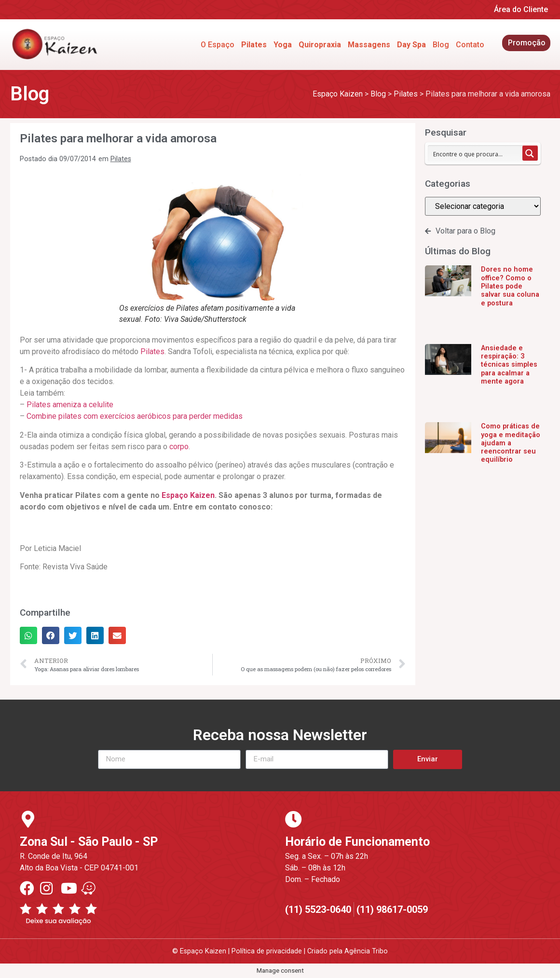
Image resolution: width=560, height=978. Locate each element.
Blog (441, 45)
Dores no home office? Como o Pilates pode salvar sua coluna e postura (510, 286)
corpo (179, 447)
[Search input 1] (476, 153)
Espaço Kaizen (188, 495)
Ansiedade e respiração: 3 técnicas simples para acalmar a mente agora (509, 365)
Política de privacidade (267, 951)
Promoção (527, 43)
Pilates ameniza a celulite (70, 405)
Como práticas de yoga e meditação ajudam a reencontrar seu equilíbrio (511, 443)
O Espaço (218, 45)
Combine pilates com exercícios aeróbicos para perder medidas (135, 416)
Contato (470, 45)
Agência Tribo (366, 951)
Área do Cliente (521, 9)
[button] (28, 635)
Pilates (121, 159)
